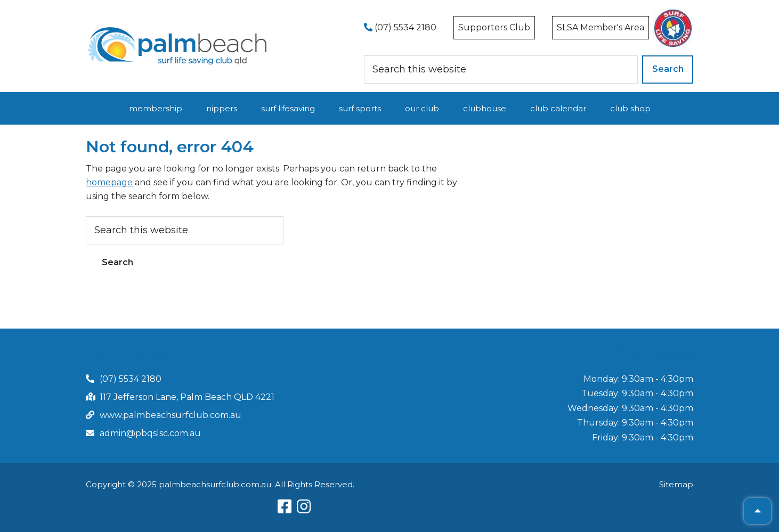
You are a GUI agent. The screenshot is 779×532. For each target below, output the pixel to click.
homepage (109, 182)
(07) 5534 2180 (400, 27)
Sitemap (676, 484)
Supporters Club (494, 27)
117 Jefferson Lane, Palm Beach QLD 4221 (187, 397)
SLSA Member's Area (601, 27)
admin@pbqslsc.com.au (150, 433)
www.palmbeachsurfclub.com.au (171, 415)
